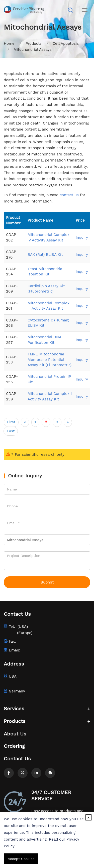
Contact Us (17, 759)
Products (34, 44)
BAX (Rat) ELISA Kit (45, 255)
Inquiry (82, 237)
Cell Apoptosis (66, 44)
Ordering (14, 746)
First (11, 422)
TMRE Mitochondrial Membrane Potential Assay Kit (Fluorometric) (50, 360)
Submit (47, 582)
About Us (15, 734)
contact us (69, 195)
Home (9, 44)
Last (11, 431)
